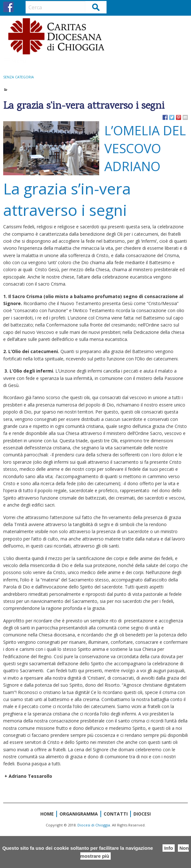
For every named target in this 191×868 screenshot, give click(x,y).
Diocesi (142, 814)
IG (20, 7)
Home (47, 814)
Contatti (116, 814)
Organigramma (79, 814)
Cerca (96, 7)
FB (8, 7)
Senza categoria (19, 77)
